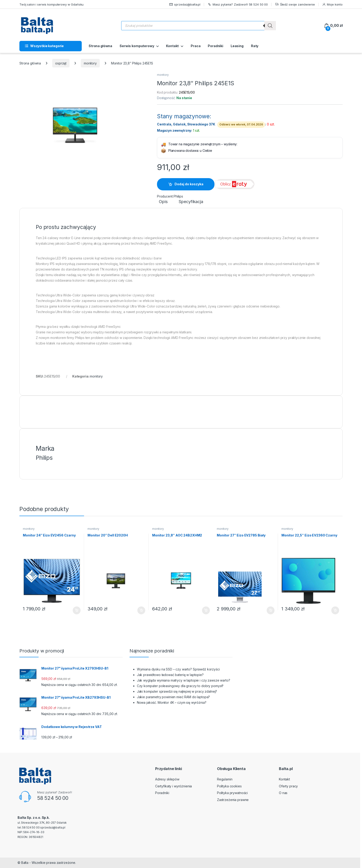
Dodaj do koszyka (189, 184)
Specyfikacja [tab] (191, 202)
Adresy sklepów (167, 779)
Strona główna (100, 46)
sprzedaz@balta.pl (185, 5)
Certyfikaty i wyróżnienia (174, 786)
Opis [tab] (163, 202)
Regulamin (225, 779)
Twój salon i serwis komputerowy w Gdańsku (51, 4)
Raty (255, 46)
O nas (283, 793)
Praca (196, 46)
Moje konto (332, 5)
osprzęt (61, 63)
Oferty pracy (288, 786)
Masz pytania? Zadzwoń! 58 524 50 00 (238, 5)
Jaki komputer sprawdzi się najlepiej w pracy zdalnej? (177, 691)
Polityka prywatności (232, 793)
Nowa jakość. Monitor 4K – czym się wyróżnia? (172, 702)
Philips (178, 196)
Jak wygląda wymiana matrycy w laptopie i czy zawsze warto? (184, 680)
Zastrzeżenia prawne (233, 800)
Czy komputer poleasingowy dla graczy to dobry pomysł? (180, 686)
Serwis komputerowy (137, 46)
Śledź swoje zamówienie (295, 5)
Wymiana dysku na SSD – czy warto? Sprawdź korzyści (178, 669)
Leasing (237, 46)
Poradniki (216, 46)
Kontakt (172, 46)
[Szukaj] (270, 26)
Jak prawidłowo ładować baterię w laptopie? (170, 675)
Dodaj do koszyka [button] (77, 610)
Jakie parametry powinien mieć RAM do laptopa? (173, 697)
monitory (90, 63)
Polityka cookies (229, 786)
